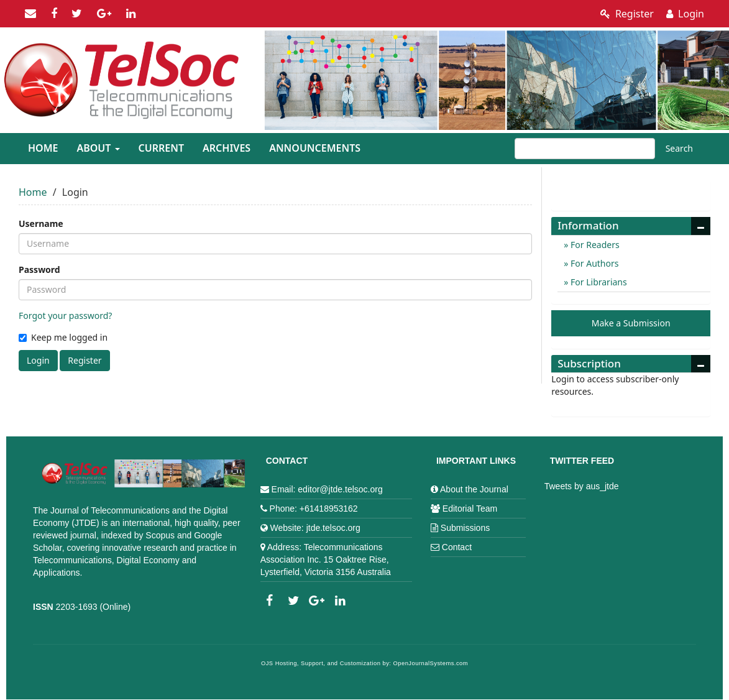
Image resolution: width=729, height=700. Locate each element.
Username (41, 223)
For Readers (594, 245)
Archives (227, 148)
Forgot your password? (65, 315)
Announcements (315, 148)
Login (685, 14)
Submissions (465, 528)
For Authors (593, 263)
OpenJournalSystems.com (431, 663)
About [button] (98, 148)
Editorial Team (470, 509)
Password (39, 269)
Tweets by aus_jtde (582, 486)
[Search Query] (585, 149)
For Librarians (597, 282)
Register (627, 14)
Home (43, 148)
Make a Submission (631, 323)
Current (161, 148)
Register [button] (85, 360)
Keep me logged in (63, 337)
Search (679, 148)
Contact (457, 547)
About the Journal (474, 489)
